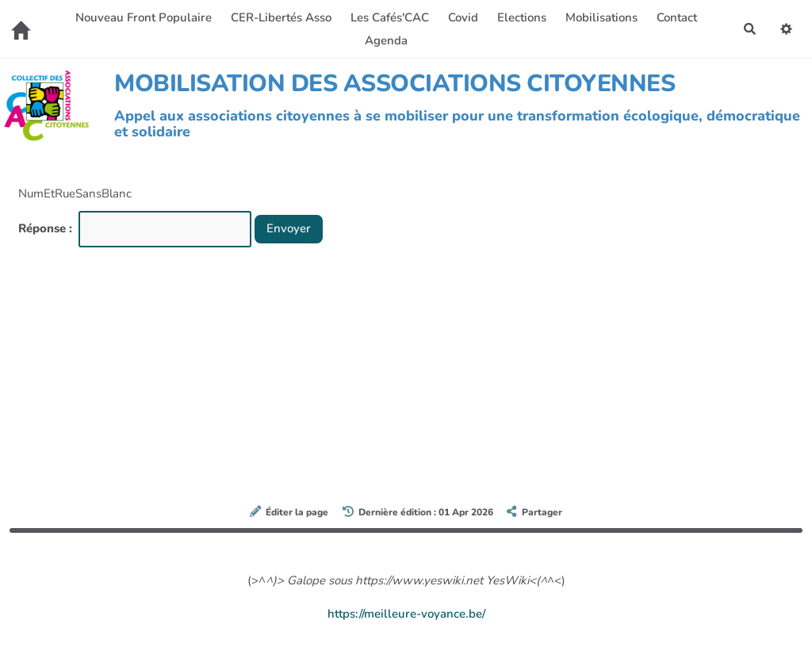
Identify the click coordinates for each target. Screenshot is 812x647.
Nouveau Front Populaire (144, 17)
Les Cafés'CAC (390, 17)
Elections (522, 17)
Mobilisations (601, 17)
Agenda (386, 40)
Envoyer (289, 228)
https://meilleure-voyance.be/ (406, 614)
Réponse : (47, 228)
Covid (463, 17)
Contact (677, 17)
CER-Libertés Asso (281, 17)
